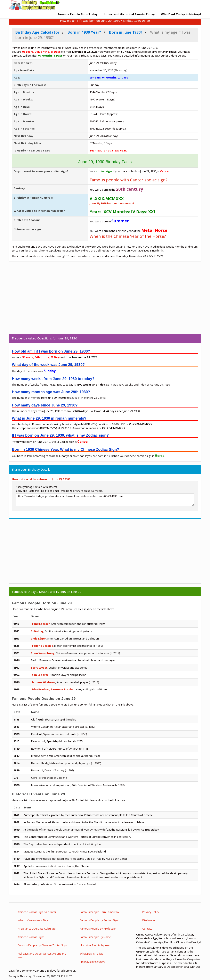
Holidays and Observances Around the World (42, 956)
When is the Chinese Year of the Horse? (128, 236)
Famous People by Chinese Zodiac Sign (42, 945)
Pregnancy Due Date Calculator (37, 929)
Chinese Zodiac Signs (31, 937)
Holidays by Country (92, 962)
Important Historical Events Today (129, 14)
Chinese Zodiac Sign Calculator (37, 912)
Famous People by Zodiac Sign (99, 920)
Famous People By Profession (99, 929)
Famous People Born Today (78, 14)
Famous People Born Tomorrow (100, 912)
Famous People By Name (95, 937)
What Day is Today (92, 954)
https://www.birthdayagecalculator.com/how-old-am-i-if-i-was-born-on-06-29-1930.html (105, 500)
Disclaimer (149, 920)
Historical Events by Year (95, 945)
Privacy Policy (151, 912)
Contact (147, 929)
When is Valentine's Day (33, 920)
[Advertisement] (105, 298)
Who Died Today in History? (181, 14)
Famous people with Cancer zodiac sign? (128, 180)
